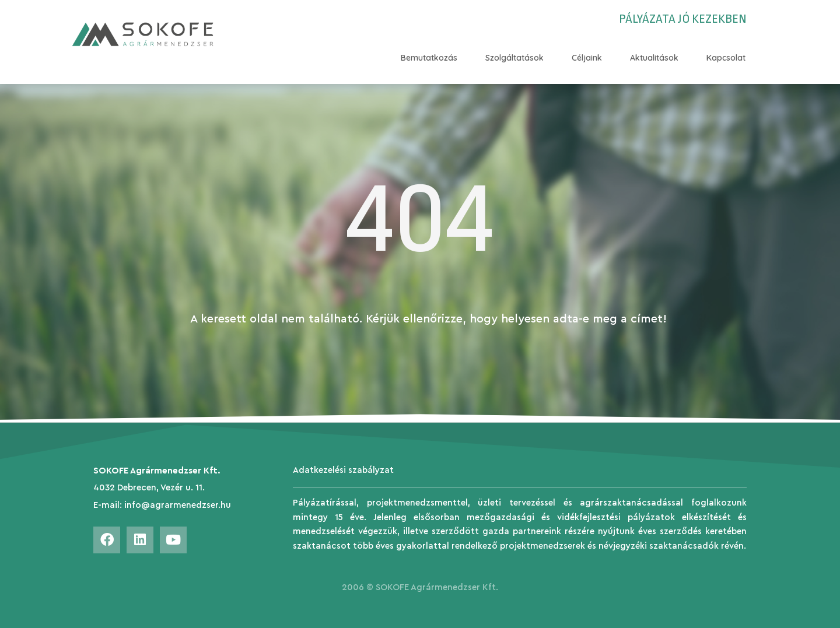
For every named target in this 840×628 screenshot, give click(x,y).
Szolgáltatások (514, 58)
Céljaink (587, 58)
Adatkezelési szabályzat (343, 470)
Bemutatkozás (429, 58)
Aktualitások (654, 58)
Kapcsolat (726, 58)
